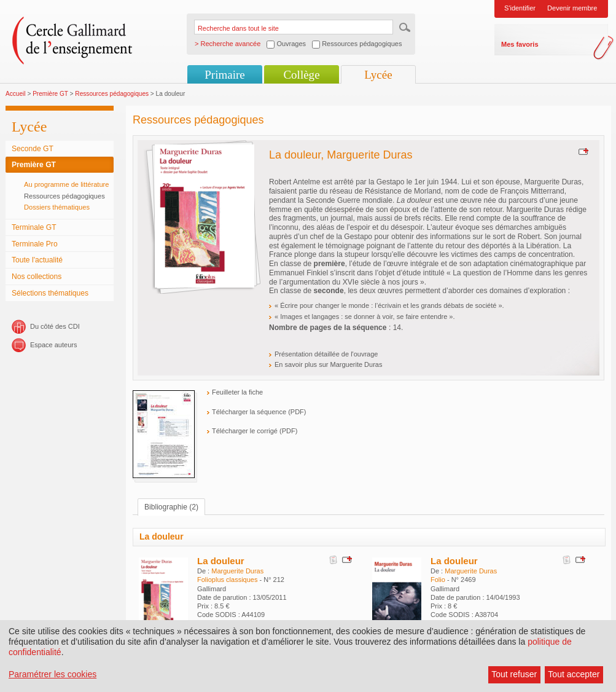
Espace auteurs (53, 345)
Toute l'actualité (37, 260)
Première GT (50, 94)
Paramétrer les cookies (53, 674)
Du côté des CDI (55, 326)
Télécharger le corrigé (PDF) (255, 431)
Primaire (224, 75)
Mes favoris (520, 44)
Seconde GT (33, 149)
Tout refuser (514, 674)
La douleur (221, 561)
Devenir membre (572, 8)
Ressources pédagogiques (112, 94)
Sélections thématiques (50, 293)
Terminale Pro (35, 244)
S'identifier (520, 8)
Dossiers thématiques (57, 207)
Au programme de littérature (67, 184)
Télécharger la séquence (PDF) (259, 412)
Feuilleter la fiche (237, 392)
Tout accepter (574, 674)
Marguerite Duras (237, 571)
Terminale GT (34, 227)
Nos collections (37, 277)
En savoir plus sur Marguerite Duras (328, 364)
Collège (301, 75)
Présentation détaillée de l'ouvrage (326, 354)
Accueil (16, 94)
